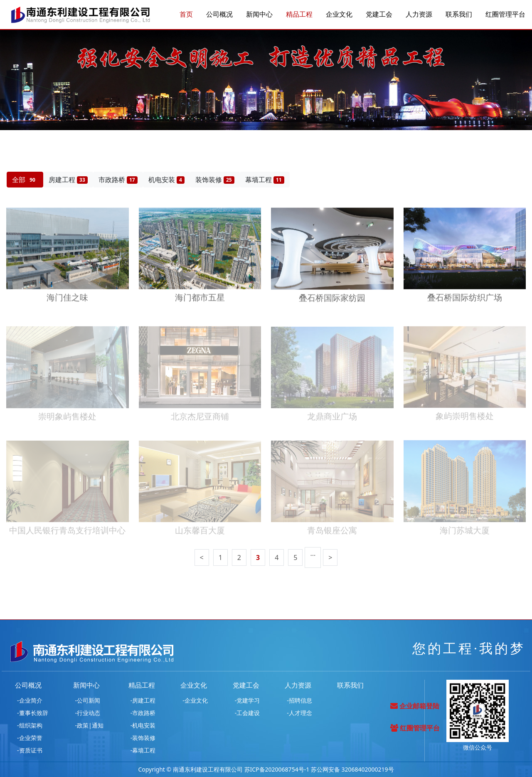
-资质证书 (30, 750)
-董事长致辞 (33, 713)
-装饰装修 (143, 738)
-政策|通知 (89, 725)
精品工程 (299, 14)
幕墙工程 (265, 180)
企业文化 (339, 14)
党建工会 (379, 14)
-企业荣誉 (30, 738)
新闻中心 (259, 14)
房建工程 (68, 180)
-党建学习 (248, 700)
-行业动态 (88, 713)
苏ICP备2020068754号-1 (277, 769)
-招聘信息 (299, 700)
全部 (25, 180)
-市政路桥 (143, 713)
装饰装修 (215, 180)
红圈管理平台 (505, 14)
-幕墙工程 (143, 750)
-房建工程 (143, 700)
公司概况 (219, 14)
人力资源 (419, 14)
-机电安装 (143, 725)
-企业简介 (30, 700)
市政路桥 (118, 180)
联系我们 (459, 14)
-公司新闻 (88, 700)
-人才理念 (299, 713)
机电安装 (166, 180)
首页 (186, 14)
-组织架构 (30, 725)
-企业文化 (195, 700)
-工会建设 (248, 713)
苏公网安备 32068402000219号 (352, 769)
